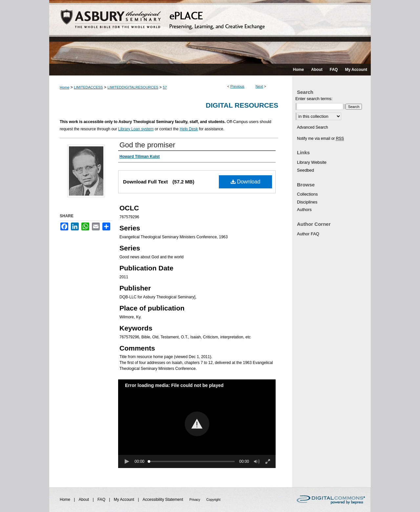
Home (64, 87)
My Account (125, 500)
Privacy (195, 500)
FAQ (102, 500)
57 (165, 87)
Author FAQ (308, 234)
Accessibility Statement (164, 500)
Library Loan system (136, 129)
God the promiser (147, 145)
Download (246, 182)
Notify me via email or (320, 139)
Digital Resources (242, 105)
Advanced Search (313, 127)
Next (259, 86)
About (84, 500)
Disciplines (307, 202)
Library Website (312, 162)
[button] (197, 424)
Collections (307, 194)
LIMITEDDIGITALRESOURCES (133, 87)
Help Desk (189, 129)
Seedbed (305, 170)
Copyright (213, 500)
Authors (304, 210)
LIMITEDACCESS (88, 87)
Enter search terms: (314, 99)
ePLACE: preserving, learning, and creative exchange (210, 32)
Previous (237, 86)
